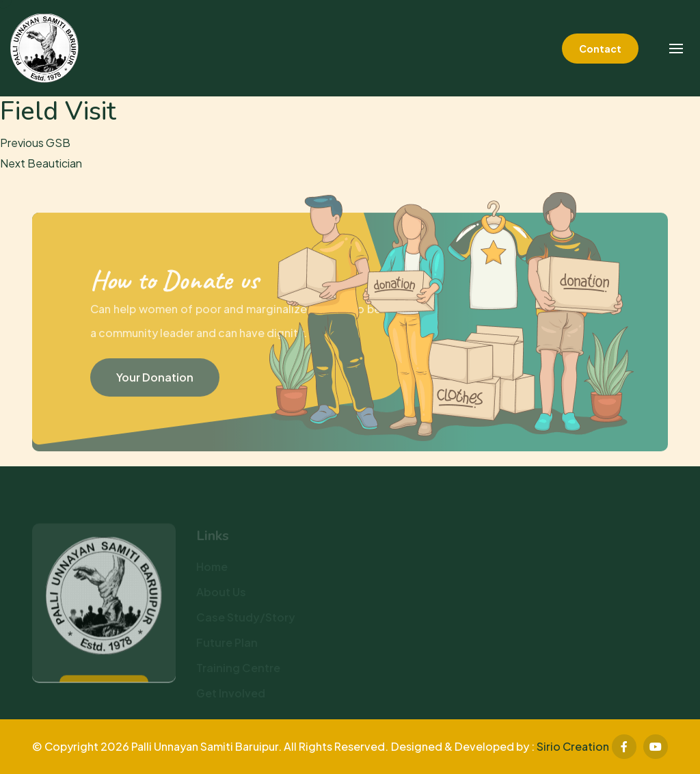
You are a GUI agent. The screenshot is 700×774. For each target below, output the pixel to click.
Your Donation (155, 380)
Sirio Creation (573, 746)
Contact (600, 49)
